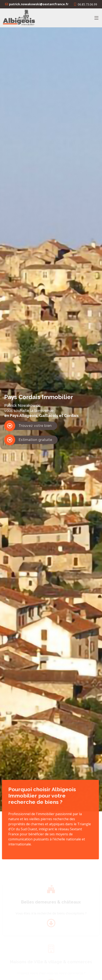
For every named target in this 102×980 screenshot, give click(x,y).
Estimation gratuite (35, 440)
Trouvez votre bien (35, 426)
